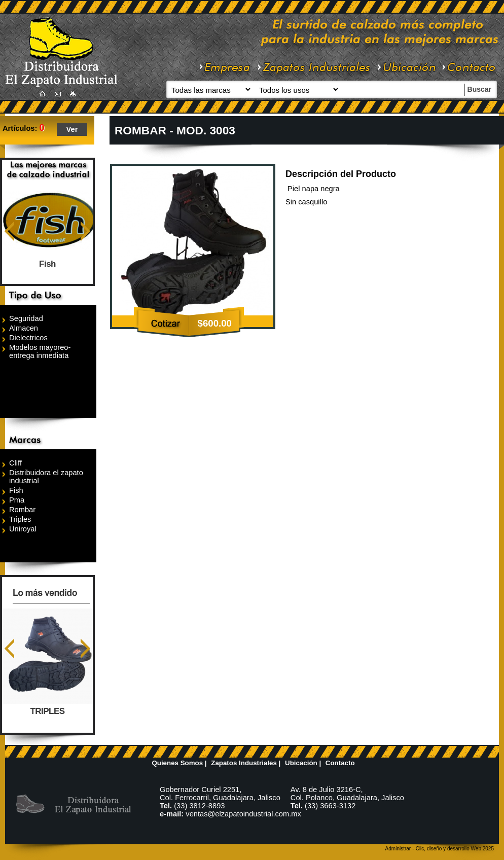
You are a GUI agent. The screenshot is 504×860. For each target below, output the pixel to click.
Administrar (398, 849)
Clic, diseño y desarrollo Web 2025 (455, 849)
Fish (47, 264)
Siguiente (85, 231)
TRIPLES (48, 711)
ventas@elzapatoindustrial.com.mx (243, 814)
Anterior (9, 231)
